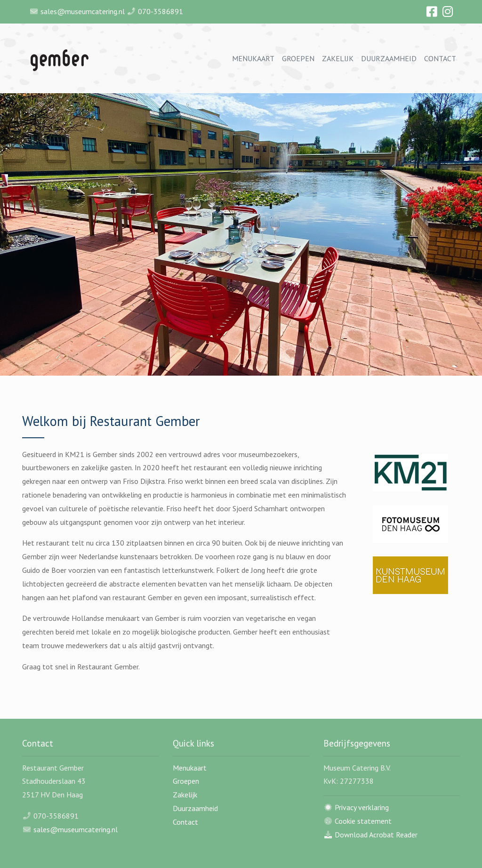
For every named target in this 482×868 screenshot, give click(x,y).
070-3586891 (161, 11)
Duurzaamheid (389, 58)
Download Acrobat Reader (376, 835)
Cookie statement (363, 821)
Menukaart (253, 58)
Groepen (298, 58)
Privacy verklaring (362, 807)
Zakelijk (338, 58)
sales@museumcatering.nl (83, 11)
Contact (440, 58)
